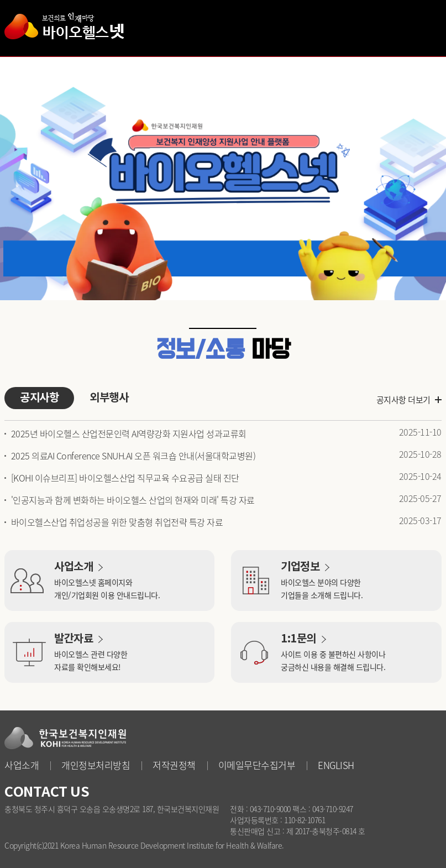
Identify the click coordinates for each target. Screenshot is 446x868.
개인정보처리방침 (96, 765)
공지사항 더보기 (403, 400)
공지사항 (39, 398)
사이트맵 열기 (425, 28)
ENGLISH (336, 765)
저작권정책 (174, 765)
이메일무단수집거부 (257, 765)
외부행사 (109, 398)
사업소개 (22, 765)
